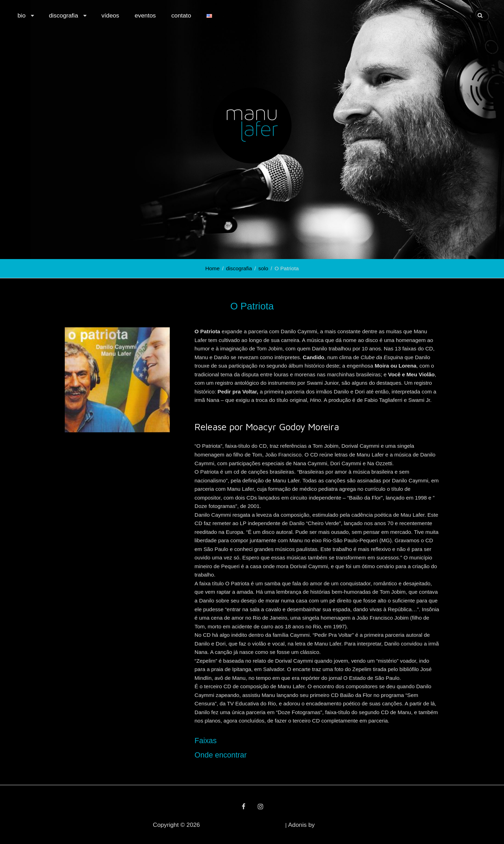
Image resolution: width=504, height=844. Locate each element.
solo (263, 268)
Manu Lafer (215, 825)
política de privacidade (257, 825)
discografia (68, 15)
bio (26, 15)
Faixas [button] (206, 741)
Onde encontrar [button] (221, 755)
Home (213, 268)
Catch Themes (334, 825)
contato (181, 15)
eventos (145, 15)
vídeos (110, 15)
